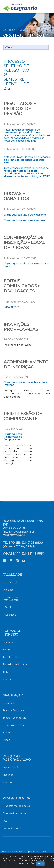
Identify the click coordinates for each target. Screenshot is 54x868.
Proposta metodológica (16, 806)
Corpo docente (11, 828)
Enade (6, 740)
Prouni (7, 679)
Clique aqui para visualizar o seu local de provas (27, 265)
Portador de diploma (15, 664)
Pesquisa (8, 782)
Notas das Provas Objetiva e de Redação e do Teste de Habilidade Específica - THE (27, 160)
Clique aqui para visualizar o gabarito (25, 215)
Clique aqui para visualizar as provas (24, 220)
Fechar (29, 865)
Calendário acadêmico (15, 813)
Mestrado (8, 775)
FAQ (5, 821)
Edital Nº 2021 (12, 307)
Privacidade (9, 615)
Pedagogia (9, 703)
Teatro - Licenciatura (15, 718)
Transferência (11, 657)
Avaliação (8, 590)
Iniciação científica (13, 725)
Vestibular (9, 642)
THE (5, 672)
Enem (6, 650)
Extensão (8, 733)
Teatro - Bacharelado (15, 710)
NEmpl (7, 607)
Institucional (10, 582)
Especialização (11, 767)
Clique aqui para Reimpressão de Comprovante (13, 437)
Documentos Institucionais (10, 599)
